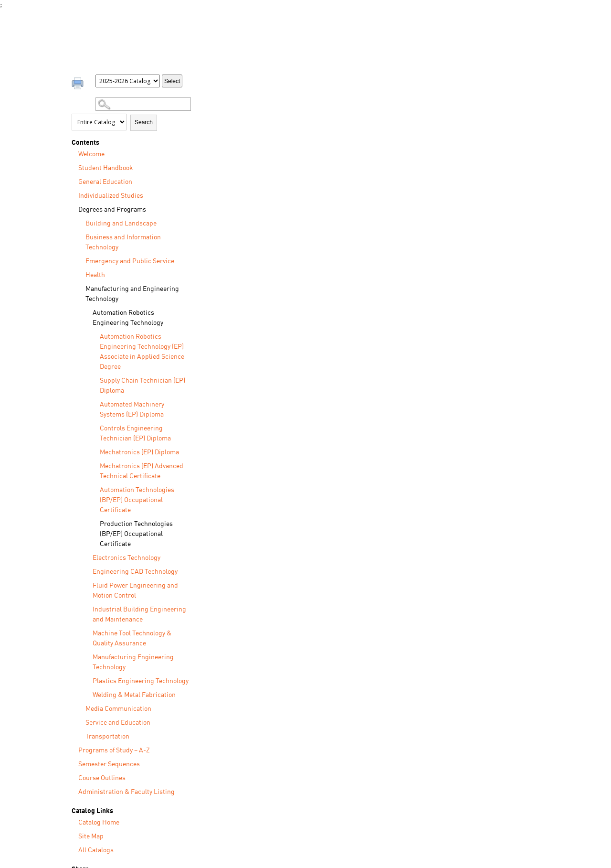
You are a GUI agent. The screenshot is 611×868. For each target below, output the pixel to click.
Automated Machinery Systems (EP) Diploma (132, 410)
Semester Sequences (109, 764)
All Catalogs (96, 850)
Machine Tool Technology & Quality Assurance (132, 638)
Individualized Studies (111, 196)
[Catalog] (128, 81)
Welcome (91, 154)
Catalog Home (99, 823)
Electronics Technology (126, 558)
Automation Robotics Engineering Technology (128, 318)
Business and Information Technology (123, 242)
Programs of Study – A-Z (114, 750)
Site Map (91, 836)
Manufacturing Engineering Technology (133, 662)
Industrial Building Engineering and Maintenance (139, 615)
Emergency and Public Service (130, 261)
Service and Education (118, 723)
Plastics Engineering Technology (141, 681)
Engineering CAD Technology (135, 572)
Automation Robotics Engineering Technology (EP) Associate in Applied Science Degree (142, 352)
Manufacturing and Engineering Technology (132, 294)
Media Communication (118, 709)
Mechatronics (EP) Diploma (139, 452)
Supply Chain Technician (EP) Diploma (142, 386)
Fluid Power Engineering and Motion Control (135, 591)
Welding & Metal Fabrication (134, 695)
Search (144, 122)
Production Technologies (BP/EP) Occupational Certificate (136, 534)
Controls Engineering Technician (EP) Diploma (135, 434)
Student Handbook (106, 168)
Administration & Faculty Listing (126, 792)
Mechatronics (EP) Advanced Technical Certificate (142, 471)
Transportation (107, 737)
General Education (105, 182)
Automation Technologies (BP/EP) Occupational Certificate (137, 500)
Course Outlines (102, 778)
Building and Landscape (121, 224)
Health (95, 275)
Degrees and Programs (112, 210)
